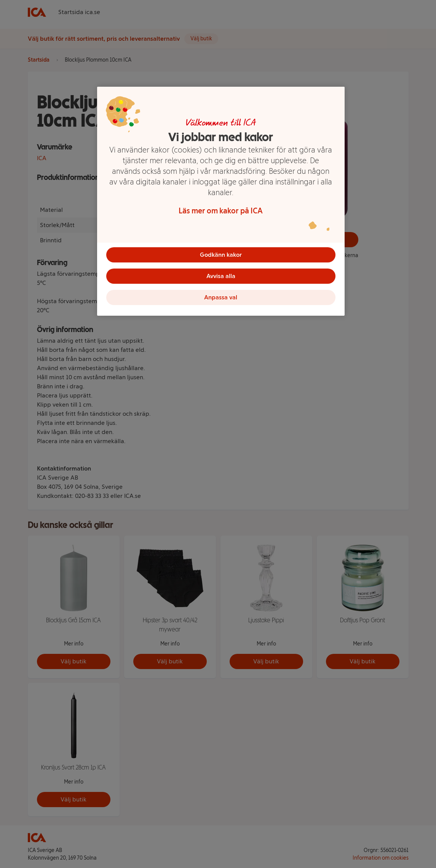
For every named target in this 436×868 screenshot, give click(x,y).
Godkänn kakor (221, 255)
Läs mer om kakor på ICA (221, 211)
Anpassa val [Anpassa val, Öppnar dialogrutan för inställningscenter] (221, 297)
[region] (221, 201)
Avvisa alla (221, 276)
